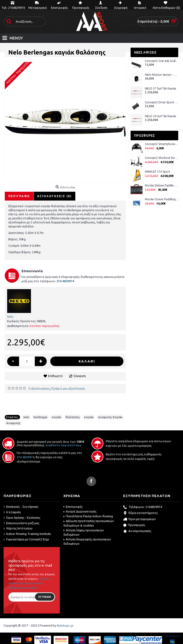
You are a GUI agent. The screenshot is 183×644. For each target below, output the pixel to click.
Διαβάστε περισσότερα (63, 445)
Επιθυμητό (55, 376)
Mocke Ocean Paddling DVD (162, 199)
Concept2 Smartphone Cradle (162, 144)
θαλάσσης (73, 417)
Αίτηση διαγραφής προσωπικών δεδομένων (87, 541)
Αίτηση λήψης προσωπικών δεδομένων (84, 532)
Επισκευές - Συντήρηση (21, 507)
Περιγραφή (19, 196)
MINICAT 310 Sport (158, 172)
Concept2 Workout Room (162, 158)
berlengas (41, 417)
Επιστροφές (73, 507)
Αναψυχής (13, 423)
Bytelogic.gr (65, 625)
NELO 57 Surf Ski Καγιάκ (160, 88)
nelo (26, 417)
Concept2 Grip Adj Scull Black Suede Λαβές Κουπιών (162, 61)
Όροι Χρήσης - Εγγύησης (22, 518)
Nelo (10, 317)
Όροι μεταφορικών (140, 519)
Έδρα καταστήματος (140, 513)
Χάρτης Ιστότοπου (18, 528)
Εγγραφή (45, 597)
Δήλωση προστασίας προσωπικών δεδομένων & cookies (89, 523)
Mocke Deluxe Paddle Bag (162, 185)
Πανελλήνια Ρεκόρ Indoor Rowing (88, 516)
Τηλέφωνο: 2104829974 (143, 507)
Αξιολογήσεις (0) (54, 196)
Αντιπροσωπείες (137, 531)
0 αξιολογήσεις (39, 388)
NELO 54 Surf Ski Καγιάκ (160, 116)
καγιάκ (56, 417)
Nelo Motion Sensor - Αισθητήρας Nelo (162, 75)
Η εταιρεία (12, 512)
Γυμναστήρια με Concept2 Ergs (26, 539)
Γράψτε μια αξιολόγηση (69, 388)
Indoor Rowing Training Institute (27, 534)
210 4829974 (25, 457)
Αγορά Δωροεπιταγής (80, 511)
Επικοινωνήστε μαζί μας (21, 523)
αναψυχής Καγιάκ (110, 417)
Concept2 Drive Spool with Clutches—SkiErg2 (162, 102)
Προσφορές (134, 525)
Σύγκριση (80, 376)
